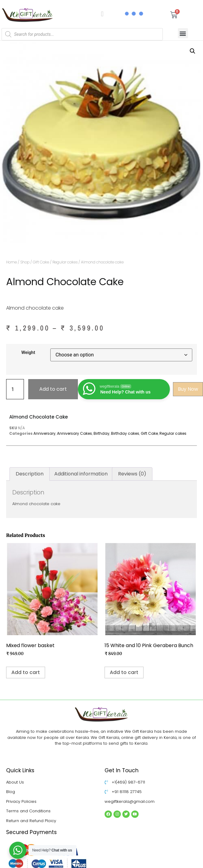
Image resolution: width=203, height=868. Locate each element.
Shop (25, 262)
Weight (28, 353)
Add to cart (53, 389)
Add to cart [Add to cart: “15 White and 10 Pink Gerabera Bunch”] (124, 672)
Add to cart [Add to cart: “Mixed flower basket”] (26, 672)
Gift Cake (41, 262)
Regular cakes (65, 262)
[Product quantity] (15, 389)
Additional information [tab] (81, 474)
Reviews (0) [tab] (132, 474)
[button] (183, 33)
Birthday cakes (125, 433)
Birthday (101, 433)
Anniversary (44, 433)
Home (11, 262)
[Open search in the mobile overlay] (82, 34)
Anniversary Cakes (75, 433)
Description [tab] (30, 474)
